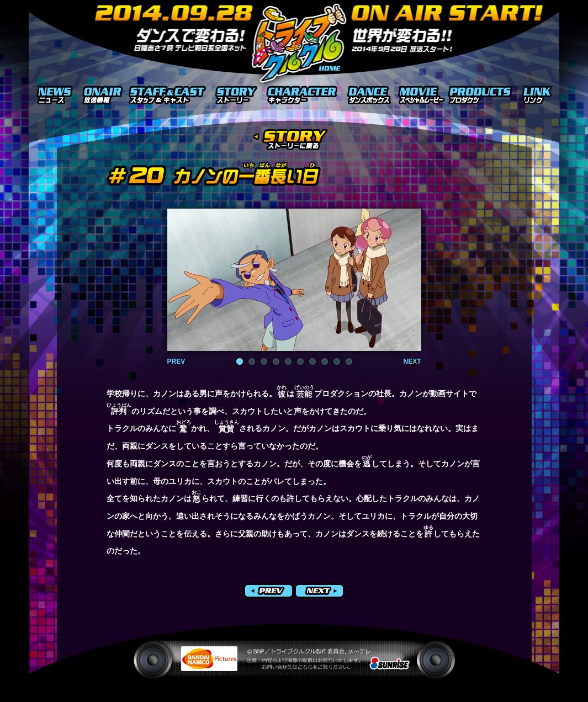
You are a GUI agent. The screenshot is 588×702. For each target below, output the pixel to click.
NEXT (412, 361)
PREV (176, 361)
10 (349, 361)
